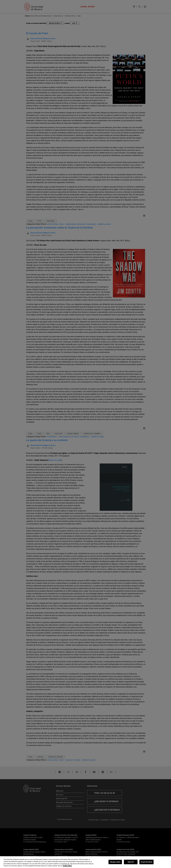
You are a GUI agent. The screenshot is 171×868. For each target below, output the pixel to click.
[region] (85, 862)
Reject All (131, 862)
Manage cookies (115, 862)
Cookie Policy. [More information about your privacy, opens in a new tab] (67, 866)
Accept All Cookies (146, 862)
